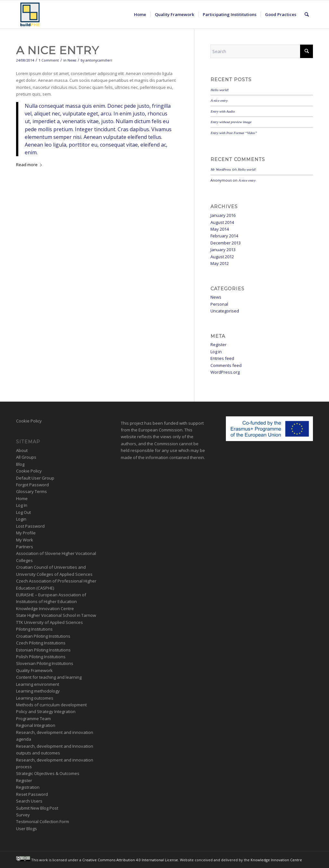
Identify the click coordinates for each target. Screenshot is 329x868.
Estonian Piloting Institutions (43, 650)
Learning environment (38, 684)
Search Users (29, 801)
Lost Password (30, 526)
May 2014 (220, 229)
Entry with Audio (222, 111)
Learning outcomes (35, 698)
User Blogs (27, 829)
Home (22, 498)
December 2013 (226, 243)
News (72, 60)
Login (21, 519)
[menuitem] (140, 14)
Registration (28, 787)
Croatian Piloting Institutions (43, 636)
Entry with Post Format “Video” (234, 133)
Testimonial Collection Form (43, 821)
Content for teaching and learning (49, 677)
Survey (23, 815)
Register (218, 345)
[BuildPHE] (30, 14)
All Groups (26, 457)
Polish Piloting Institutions (41, 657)
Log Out (23, 512)
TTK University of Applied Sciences (49, 622)
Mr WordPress (221, 169)
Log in (216, 352)
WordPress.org (225, 372)
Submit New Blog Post (37, 808)
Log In (22, 505)
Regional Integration (36, 725)
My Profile (26, 533)
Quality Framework (34, 670)
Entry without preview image (231, 122)
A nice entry (58, 50)
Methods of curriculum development (51, 705)
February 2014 (224, 236)
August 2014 (222, 222)
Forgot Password (32, 485)
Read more (30, 165)
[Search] (307, 14)
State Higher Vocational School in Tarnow (56, 615)
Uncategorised (225, 311)
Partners (25, 547)
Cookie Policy (29, 421)
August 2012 (222, 257)
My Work (25, 540)
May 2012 (220, 263)
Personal (219, 304)
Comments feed (226, 365)
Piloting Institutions (34, 629)
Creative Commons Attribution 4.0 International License (130, 860)
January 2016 (223, 215)
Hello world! (220, 90)
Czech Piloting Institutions (41, 643)
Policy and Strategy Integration (46, 711)
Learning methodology (38, 691)
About (22, 450)
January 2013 (223, 250)
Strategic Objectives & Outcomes (48, 773)
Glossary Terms (31, 491)
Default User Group (35, 478)
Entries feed (222, 358)
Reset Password (32, 794)
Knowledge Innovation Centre (45, 608)
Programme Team (33, 719)
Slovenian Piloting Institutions (45, 663)
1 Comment (49, 60)
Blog (20, 464)
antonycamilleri (99, 60)
